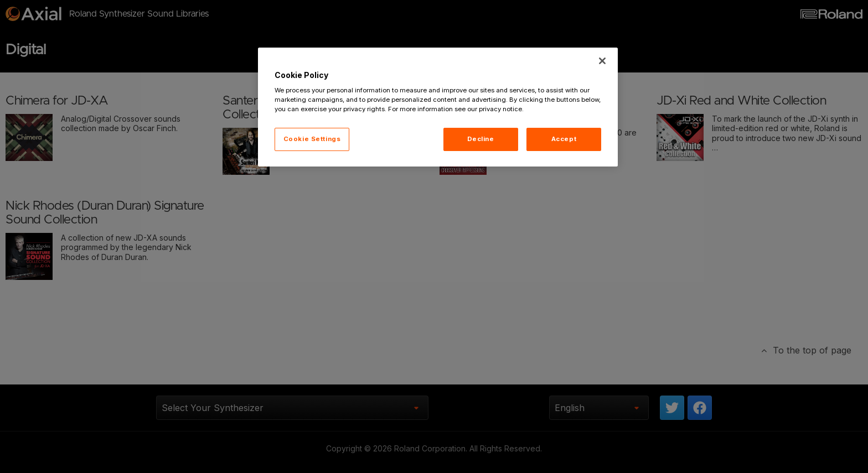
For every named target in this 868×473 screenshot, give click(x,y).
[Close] (602, 61)
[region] (438, 107)
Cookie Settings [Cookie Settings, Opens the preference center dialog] (312, 139)
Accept (564, 139)
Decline (481, 139)
